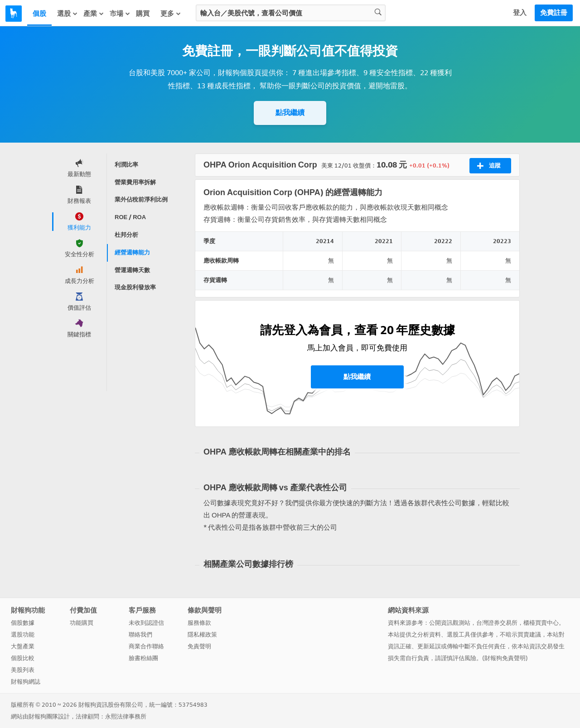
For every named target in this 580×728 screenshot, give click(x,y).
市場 (120, 14)
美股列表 (23, 670)
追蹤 (489, 166)
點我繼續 (290, 113)
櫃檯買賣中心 (541, 623)
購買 (143, 14)
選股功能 (23, 635)
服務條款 (199, 623)
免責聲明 (199, 646)
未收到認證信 (146, 623)
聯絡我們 (140, 635)
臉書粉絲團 (143, 658)
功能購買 (82, 623)
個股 (39, 14)
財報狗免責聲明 (505, 658)
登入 (520, 13)
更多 (171, 14)
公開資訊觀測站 (450, 623)
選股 (68, 14)
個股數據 (23, 623)
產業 (94, 14)
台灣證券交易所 (497, 623)
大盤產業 (23, 646)
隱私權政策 (202, 635)
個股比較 (23, 658)
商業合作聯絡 (146, 646)
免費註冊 (554, 13)
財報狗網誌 (26, 682)
